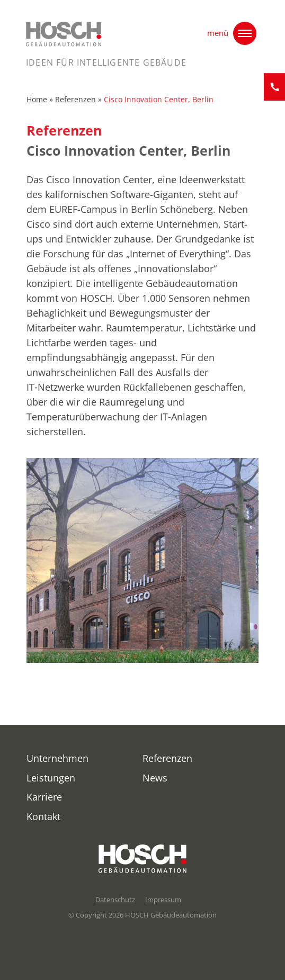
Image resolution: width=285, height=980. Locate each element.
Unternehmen (57, 758)
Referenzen (75, 101)
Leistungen (51, 778)
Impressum (163, 900)
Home (37, 101)
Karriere (44, 797)
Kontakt (43, 816)
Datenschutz (115, 900)
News (155, 778)
